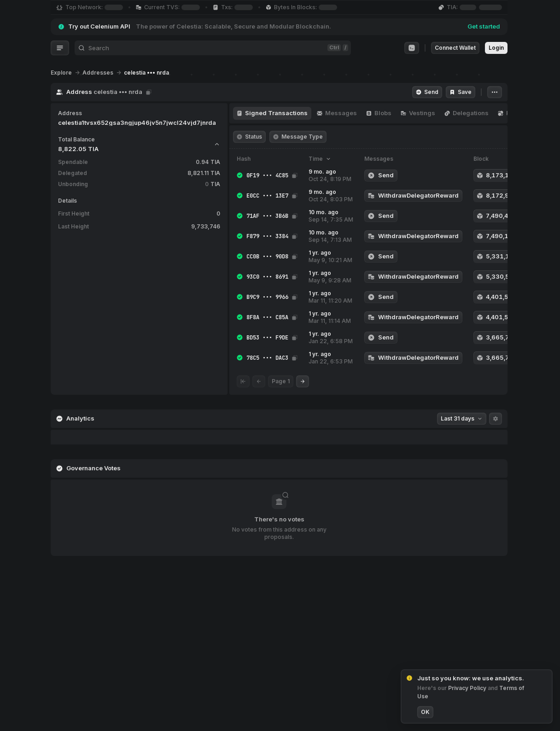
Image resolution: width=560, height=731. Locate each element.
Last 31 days (462, 418)
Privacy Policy (468, 688)
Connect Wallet (455, 48)
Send (427, 92)
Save (461, 92)
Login (496, 48)
